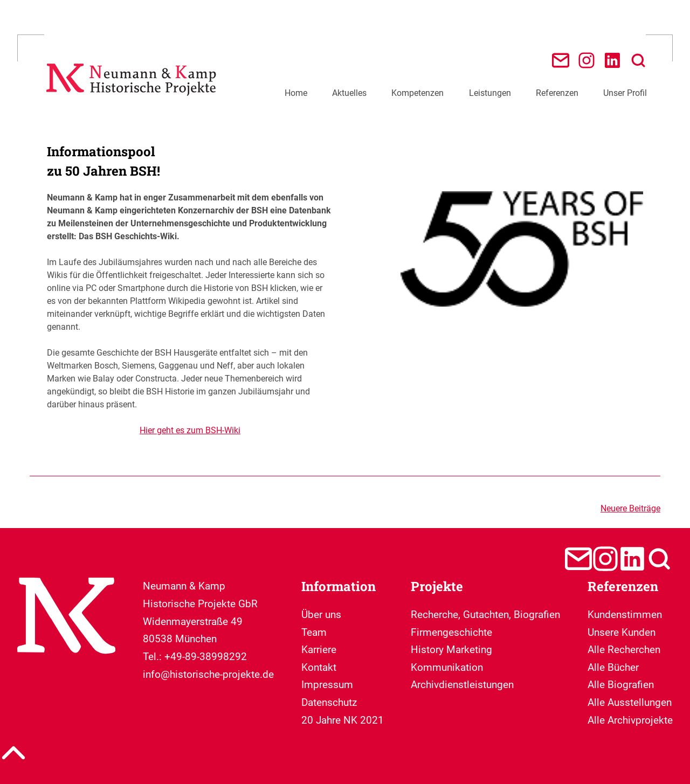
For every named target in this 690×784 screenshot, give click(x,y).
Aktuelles (349, 93)
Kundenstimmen (625, 615)
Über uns (321, 615)
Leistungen (490, 93)
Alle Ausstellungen (630, 702)
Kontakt (319, 667)
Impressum (327, 685)
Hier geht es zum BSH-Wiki (190, 430)
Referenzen (557, 93)
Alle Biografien (621, 685)
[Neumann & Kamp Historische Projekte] (134, 100)
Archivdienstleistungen (462, 685)
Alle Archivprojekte (630, 720)
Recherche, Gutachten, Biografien (485, 615)
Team (314, 632)
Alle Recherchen (624, 650)
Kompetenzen (418, 93)
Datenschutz (329, 702)
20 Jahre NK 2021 (343, 720)
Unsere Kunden (622, 632)
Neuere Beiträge (630, 508)
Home (296, 93)
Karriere (319, 650)
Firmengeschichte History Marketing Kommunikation (451, 650)
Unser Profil (625, 93)
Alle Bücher (613, 667)
